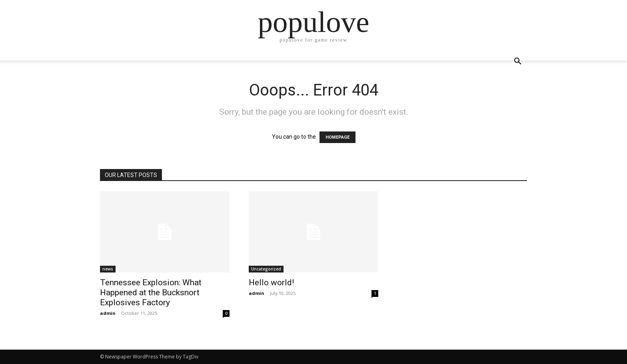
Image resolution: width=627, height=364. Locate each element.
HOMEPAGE (337, 137)
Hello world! (271, 282)
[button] (517, 62)
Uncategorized (266, 269)
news (108, 269)
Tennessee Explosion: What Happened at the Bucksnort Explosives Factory (151, 292)
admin (108, 313)
